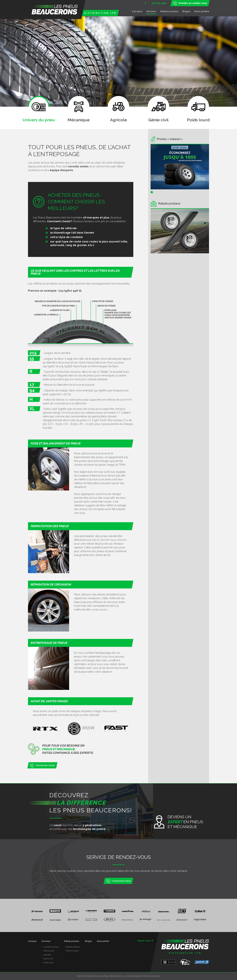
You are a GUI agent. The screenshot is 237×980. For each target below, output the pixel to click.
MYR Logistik (153, 976)
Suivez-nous (145, 941)
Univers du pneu (51, 947)
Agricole (47, 955)
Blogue (186, 11)
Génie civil (48, 959)
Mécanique (49, 951)
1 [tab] (152, 192)
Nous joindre (202, 11)
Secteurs (151, 11)
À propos (137, 11)
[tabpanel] (180, 167)
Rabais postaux (169, 11)
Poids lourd (49, 963)
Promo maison (73, 951)
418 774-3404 (159, 3)
